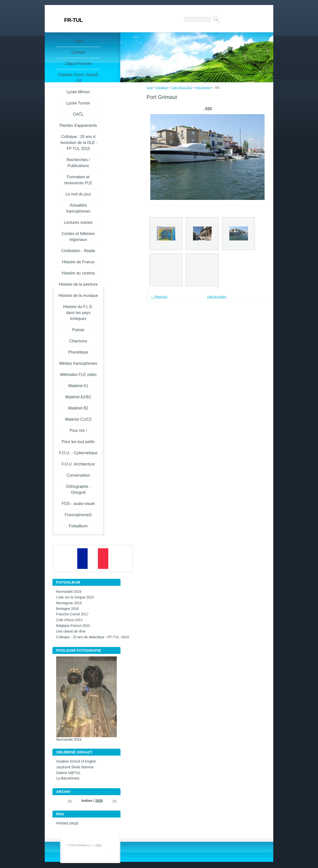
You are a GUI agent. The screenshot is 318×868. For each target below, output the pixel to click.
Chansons (78, 341)
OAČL (78, 114)
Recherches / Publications (78, 163)
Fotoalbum (162, 88)
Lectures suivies (78, 222)
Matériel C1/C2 (78, 419)
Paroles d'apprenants (78, 125)
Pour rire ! (78, 431)
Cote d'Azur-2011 (182, 88)
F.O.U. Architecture (78, 464)
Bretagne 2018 (67, 609)
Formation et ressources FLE (78, 180)
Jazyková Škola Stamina (75, 767)
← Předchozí (159, 297)
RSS (99, 845)
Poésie (78, 330)
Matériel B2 (78, 408)
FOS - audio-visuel (78, 504)
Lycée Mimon (78, 92)
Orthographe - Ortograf (78, 489)
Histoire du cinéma (78, 273)
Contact (78, 52)
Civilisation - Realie (78, 251)
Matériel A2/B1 (78, 397)
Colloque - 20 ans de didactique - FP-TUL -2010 (93, 637)
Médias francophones (78, 363)
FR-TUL (73, 20)
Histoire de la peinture (78, 284)
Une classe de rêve (71, 631)
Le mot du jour (78, 194)
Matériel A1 (78, 386)
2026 (99, 801)
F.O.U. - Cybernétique (78, 453)
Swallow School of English (76, 761)
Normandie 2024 (69, 592)
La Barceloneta (68, 778)
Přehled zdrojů (67, 823)
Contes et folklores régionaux (78, 237)
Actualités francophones (78, 208)
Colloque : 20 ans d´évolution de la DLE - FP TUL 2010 (78, 143)
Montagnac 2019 (69, 603)
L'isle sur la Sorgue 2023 (75, 597)
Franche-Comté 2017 (72, 614)
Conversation (78, 475)
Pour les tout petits (78, 442)
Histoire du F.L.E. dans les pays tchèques (78, 313)
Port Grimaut (203, 88)
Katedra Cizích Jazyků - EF (78, 78)
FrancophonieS (78, 515)
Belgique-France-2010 (73, 626)
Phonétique (78, 352)
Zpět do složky (217, 297)
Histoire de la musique (78, 296)
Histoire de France (78, 262)
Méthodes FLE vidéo (78, 375)
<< (70, 801)
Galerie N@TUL (68, 773)
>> (115, 801)
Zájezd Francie (78, 64)
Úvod (150, 88)
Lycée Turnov (78, 103)
